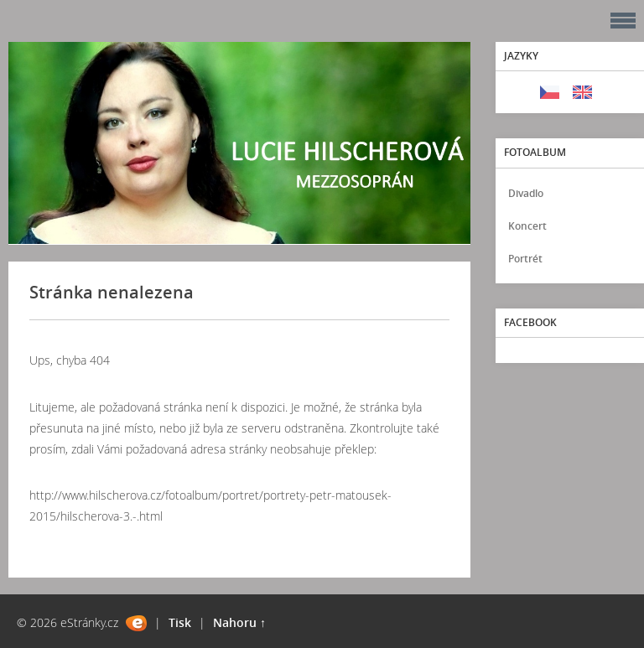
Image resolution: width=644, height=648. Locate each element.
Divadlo (526, 193)
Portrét (525, 259)
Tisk (180, 622)
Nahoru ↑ (239, 622)
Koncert (527, 226)
